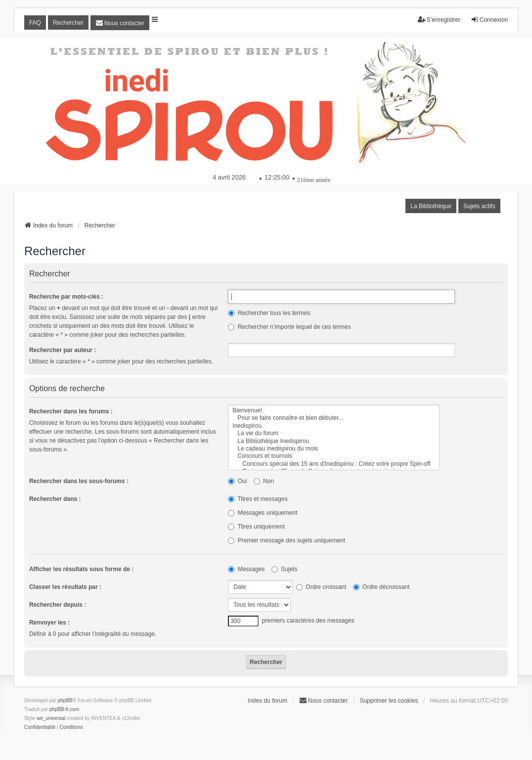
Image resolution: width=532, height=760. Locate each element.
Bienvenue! (334, 411)
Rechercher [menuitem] (68, 23)
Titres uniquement (256, 527)
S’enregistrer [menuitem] (439, 20)
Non (264, 481)
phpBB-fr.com (65, 709)
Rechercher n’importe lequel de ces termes (289, 327)
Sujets (285, 569)
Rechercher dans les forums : (71, 411)
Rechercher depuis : (58, 605)
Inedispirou (334, 426)
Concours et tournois (334, 456)
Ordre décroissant (381, 587)
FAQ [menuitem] (35, 23)
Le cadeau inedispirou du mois (334, 449)
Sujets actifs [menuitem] (479, 206)
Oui (237, 481)
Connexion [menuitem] (489, 20)
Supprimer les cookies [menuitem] (389, 701)
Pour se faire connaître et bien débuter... (334, 418)
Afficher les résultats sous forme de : (81, 569)
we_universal (51, 718)
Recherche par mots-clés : (66, 297)
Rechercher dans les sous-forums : (79, 481)
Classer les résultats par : (65, 587)
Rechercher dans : (55, 499)
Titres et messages (258, 499)
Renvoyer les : (49, 623)
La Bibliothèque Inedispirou (334, 441)
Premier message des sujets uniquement (287, 540)
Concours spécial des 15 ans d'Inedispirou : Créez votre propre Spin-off (334, 464)
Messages (246, 569)
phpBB (65, 700)
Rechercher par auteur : (63, 350)
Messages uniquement (263, 513)
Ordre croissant (321, 587)
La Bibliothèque (431, 206)
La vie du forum (334, 433)
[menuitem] (120, 23)
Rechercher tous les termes (269, 313)
